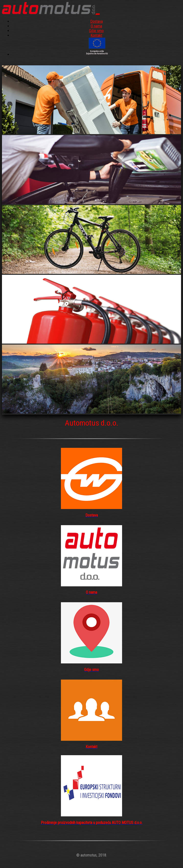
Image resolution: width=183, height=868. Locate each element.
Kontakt (96, 35)
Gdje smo (96, 31)
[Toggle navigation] (98, 14)
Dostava (97, 21)
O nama (96, 26)
